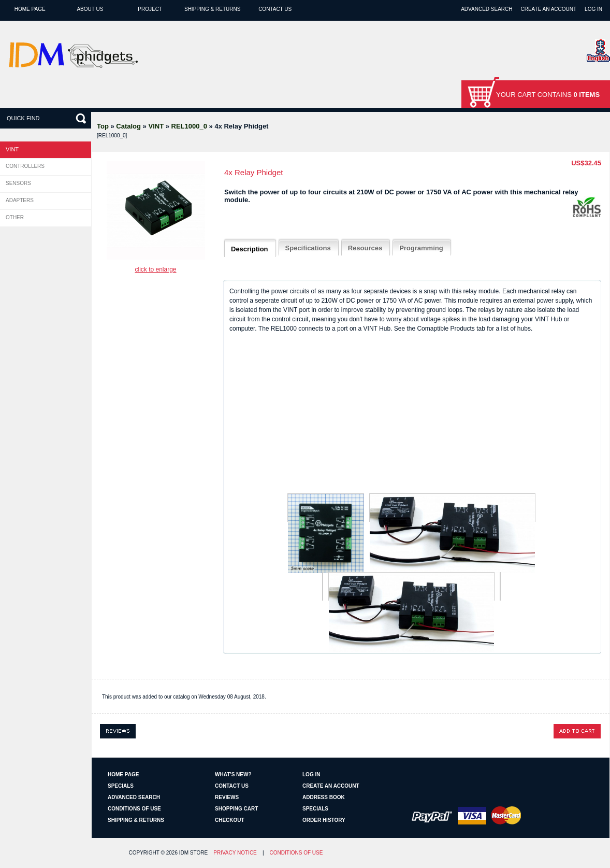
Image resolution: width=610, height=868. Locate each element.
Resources (365, 248)
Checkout (230, 820)
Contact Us (275, 9)
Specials (121, 786)
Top (103, 126)
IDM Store (193, 853)
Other (15, 217)
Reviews (227, 797)
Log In (593, 9)
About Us (90, 9)
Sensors (18, 183)
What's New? (233, 774)
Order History (324, 820)
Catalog (128, 126)
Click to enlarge (155, 269)
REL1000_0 (189, 126)
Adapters (20, 200)
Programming (421, 248)
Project (150, 9)
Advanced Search (486, 9)
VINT (156, 126)
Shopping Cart (236, 809)
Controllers (25, 166)
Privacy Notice (235, 853)
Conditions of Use (134, 809)
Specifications (308, 248)
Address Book (324, 797)
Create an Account (548, 9)
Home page (30, 9)
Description (250, 249)
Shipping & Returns (212, 9)
